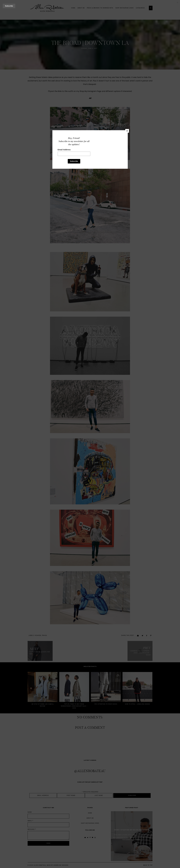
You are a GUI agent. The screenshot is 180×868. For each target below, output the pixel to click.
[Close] (127, 131)
